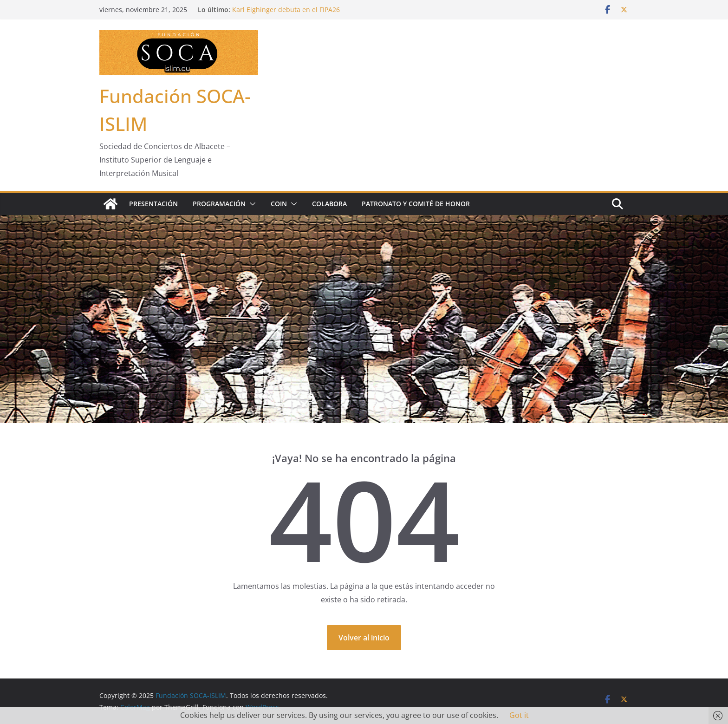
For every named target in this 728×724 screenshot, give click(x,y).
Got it (519, 715)
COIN (279, 204)
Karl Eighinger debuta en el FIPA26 (286, 10)
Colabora (329, 204)
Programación (219, 204)
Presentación (153, 204)
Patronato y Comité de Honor (416, 204)
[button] (251, 204)
